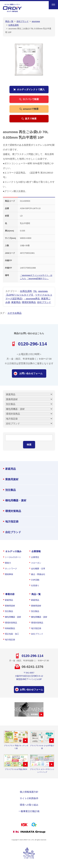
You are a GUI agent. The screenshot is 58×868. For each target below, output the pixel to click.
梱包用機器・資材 (16, 500)
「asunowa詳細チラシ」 (38, 278)
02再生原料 (26, 291)
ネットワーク (11, 569)
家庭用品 (16, 302)
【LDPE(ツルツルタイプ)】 (20, 295)
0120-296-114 (33, 344)
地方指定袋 (12, 522)
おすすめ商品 (15, 313)
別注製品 (11, 490)
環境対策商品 (29, 302)
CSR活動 (35, 580)
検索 (29, 445)
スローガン (36, 563)
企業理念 (35, 557)
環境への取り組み (29, 805)
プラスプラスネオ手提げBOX (16, 769)
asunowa (43, 291)
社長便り (35, 586)
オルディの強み (13, 551)
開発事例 (9, 574)
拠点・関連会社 (38, 574)
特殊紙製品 (10, 628)
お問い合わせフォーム (31, 373)
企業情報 (36, 551)
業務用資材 (12, 479)
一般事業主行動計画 (29, 811)
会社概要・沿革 (38, 569)
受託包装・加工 (12, 634)
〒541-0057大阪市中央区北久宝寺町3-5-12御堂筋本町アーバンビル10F (29, 676)
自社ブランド (44, 302)
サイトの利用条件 (29, 798)
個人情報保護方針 (29, 792)
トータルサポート (13, 557)
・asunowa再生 (32, 299)
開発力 (8, 563)
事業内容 (10, 594)
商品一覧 (36, 594)
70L (35, 291)
